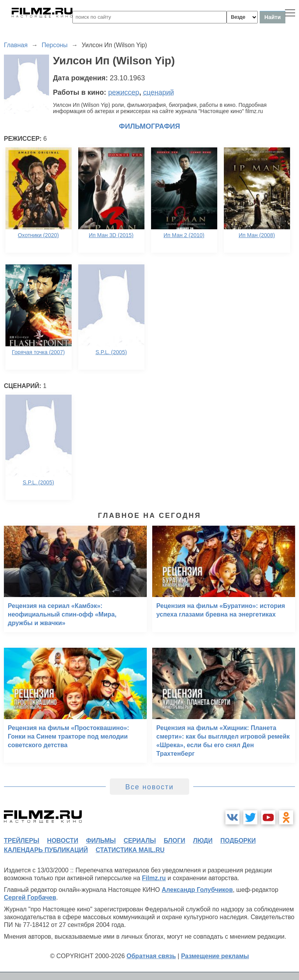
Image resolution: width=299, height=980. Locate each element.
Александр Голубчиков (197, 890)
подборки (238, 841)
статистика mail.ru (130, 850)
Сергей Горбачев (30, 898)
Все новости (150, 787)
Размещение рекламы (215, 956)
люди (203, 841)
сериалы (140, 841)
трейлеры (22, 841)
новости (63, 841)
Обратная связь (151, 956)
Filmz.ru (154, 878)
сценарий (159, 92)
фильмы (101, 841)
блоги (174, 841)
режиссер (124, 92)
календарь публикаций (46, 850)
